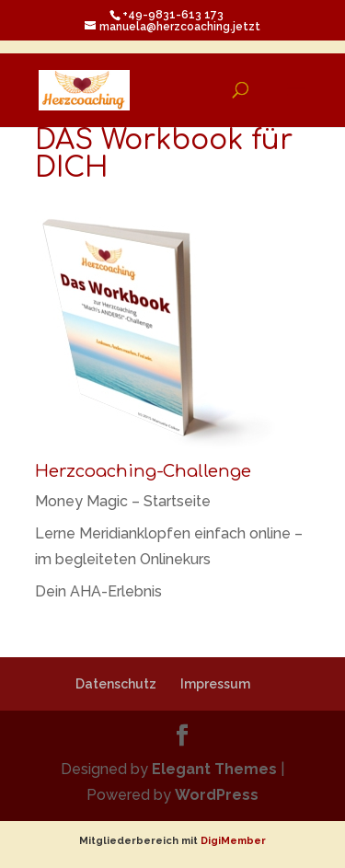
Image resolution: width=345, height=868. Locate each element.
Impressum (215, 684)
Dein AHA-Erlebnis (98, 591)
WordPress (217, 795)
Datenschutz (116, 684)
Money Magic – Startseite (123, 501)
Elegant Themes (214, 769)
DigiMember (233, 841)
